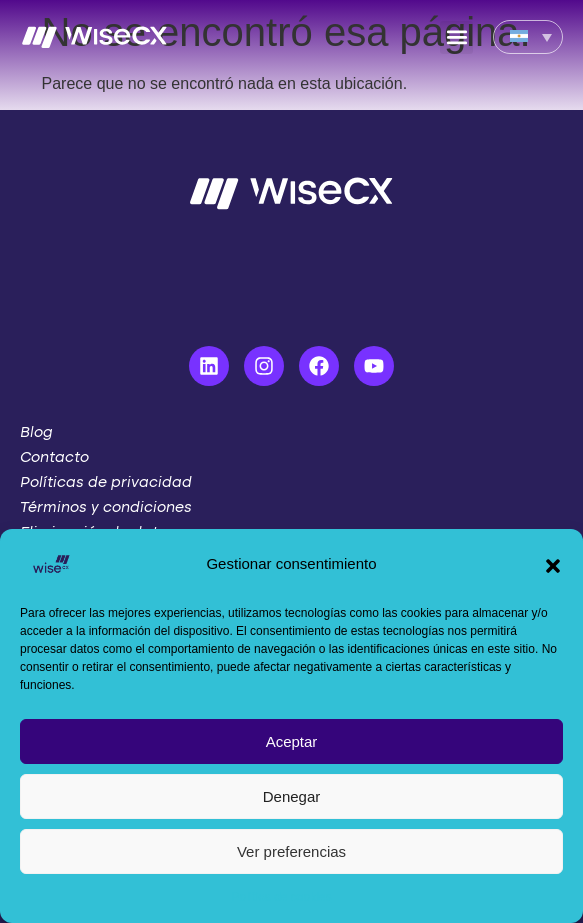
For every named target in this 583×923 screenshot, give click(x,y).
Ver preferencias (291, 851)
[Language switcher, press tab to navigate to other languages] (528, 37)
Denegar (292, 796)
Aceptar (292, 741)
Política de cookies (281, 897)
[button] (553, 564)
